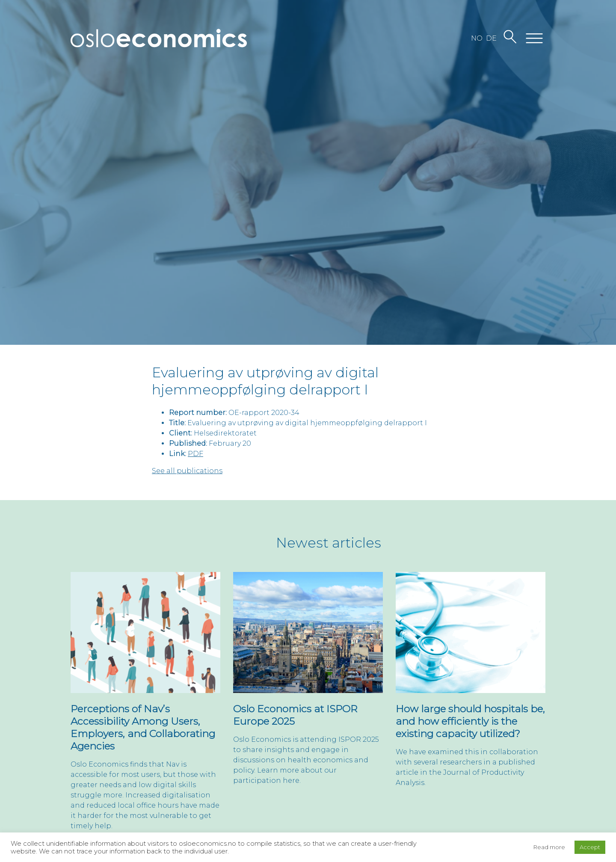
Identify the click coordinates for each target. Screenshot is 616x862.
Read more (549, 847)
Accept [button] (590, 847)
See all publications (187, 471)
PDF (195, 454)
